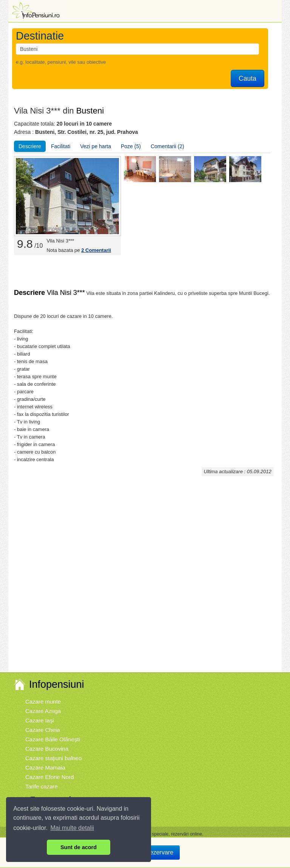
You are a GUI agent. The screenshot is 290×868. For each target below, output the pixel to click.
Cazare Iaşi (40, 720)
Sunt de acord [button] (79, 847)
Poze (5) (131, 146)
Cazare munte (43, 702)
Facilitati (61, 146)
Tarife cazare (42, 786)
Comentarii (96, 250)
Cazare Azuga (43, 711)
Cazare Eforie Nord (49, 777)
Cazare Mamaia (45, 768)
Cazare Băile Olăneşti (53, 739)
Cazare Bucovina (47, 749)
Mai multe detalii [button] (72, 828)
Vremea (35, 816)
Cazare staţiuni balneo (53, 758)
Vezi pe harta (96, 146)
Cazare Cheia (43, 730)
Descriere (30, 146)
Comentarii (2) (167, 146)
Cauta (248, 78)
